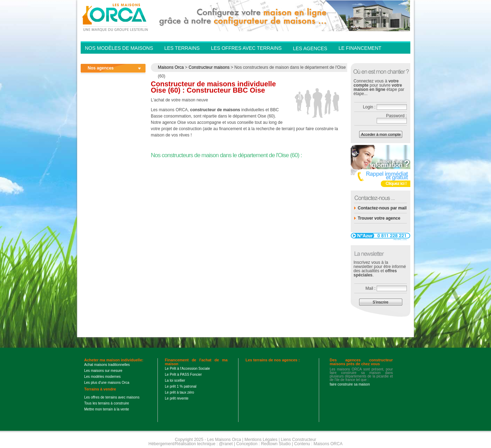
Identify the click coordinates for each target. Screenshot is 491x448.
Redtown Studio (276, 444)
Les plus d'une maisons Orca (107, 383)
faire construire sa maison (350, 384)
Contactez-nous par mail (382, 208)
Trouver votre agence (379, 218)
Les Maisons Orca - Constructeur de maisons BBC (116, 17)
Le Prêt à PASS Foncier (183, 375)
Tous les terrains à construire (107, 403)
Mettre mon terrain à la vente (107, 409)
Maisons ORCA (328, 444)
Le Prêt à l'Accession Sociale (187, 369)
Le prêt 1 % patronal (181, 386)
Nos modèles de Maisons (119, 48)
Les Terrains (182, 48)
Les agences (310, 48)
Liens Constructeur (299, 440)
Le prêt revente (177, 398)
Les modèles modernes (102, 377)
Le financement (360, 48)
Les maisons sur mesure (103, 371)
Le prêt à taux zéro (179, 392)
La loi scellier (175, 380)
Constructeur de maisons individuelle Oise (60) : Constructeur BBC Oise (213, 87)
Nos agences (101, 68)
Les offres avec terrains (246, 48)
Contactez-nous (361, 58)
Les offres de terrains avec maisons (112, 397)
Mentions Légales (261, 440)
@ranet (226, 444)
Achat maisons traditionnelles (107, 365)
